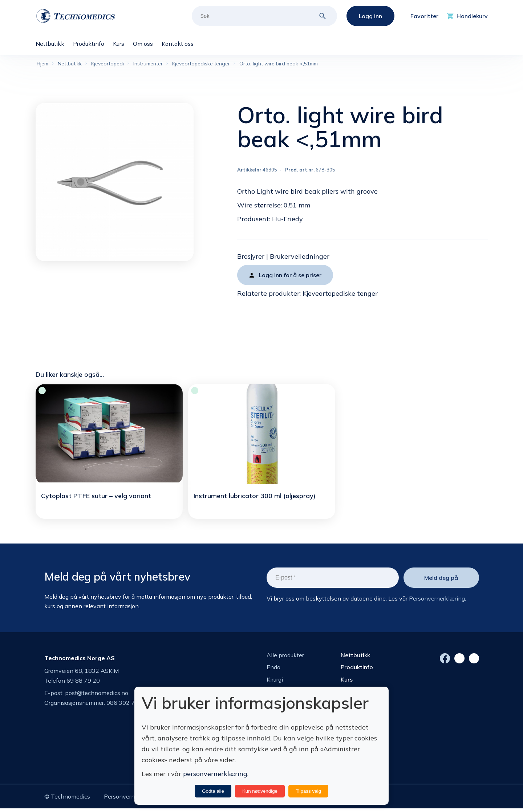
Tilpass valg (308, 791)
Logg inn (370, 16)
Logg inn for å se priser (290, 276)
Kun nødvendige (260, 791)
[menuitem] (54, 44)
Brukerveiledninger (300, 258)
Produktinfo (357, 668)
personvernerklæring (215, 774)
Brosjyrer (251, 258)
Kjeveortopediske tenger (340, 295)
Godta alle (213, 791)
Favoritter (424, 16)
